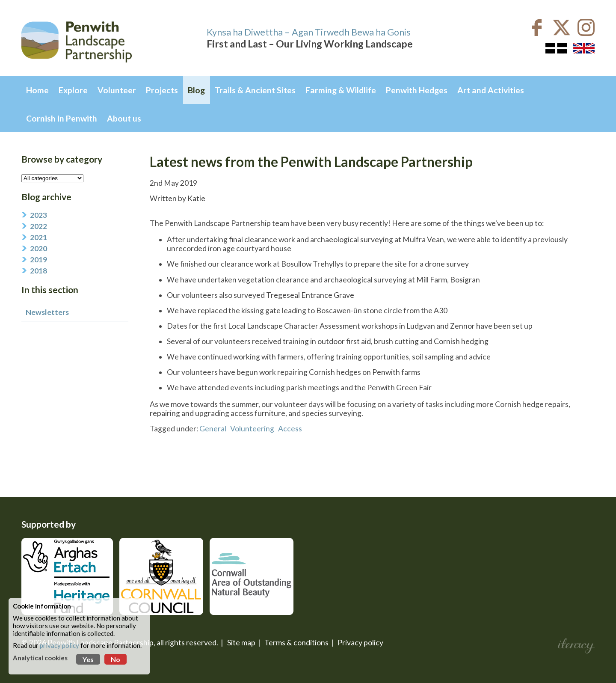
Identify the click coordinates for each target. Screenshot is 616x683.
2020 (38, 248)
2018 (38, 271)
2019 (38, 260)
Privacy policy (360, 643)
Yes (88, 659)
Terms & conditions (296, 643)
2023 (38, 215)
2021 (38, 237)
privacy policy (59, 645)
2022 (38, 226)
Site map (241, 643)
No (115, 659)
